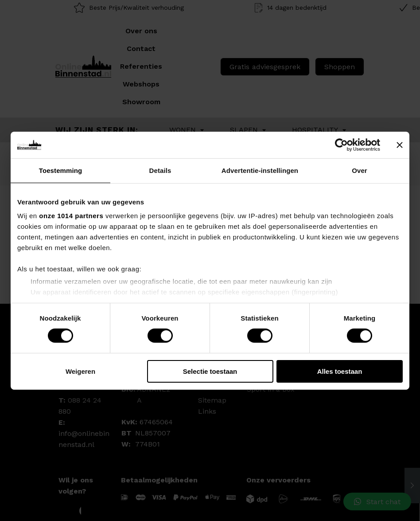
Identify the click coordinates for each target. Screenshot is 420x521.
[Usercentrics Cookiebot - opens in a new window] (341, 145)
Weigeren (80, 371)
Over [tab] (360, 170)
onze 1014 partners (71, 216)
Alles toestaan (340, 371)
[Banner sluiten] (400, 145)
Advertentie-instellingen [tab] (260, 170)
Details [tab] (160, 170)
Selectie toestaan (210, 371)
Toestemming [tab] (61, 170)
